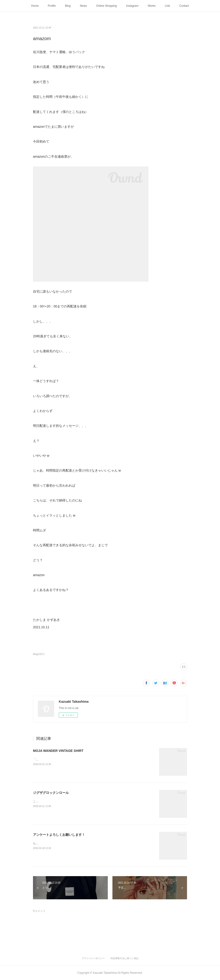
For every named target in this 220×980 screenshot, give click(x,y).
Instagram (132, 6)
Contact (184, 6)
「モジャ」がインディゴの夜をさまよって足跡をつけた (68, 760)
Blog (68, 6)
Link (167, 6)
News (83, 6)
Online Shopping (107, 6)
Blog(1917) (39, 654)
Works (152, 6)
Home (35, 6)
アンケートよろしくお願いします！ (59, 835)
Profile (52, 6)
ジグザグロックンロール (51, 793)
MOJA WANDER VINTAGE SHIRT (58, 751)
